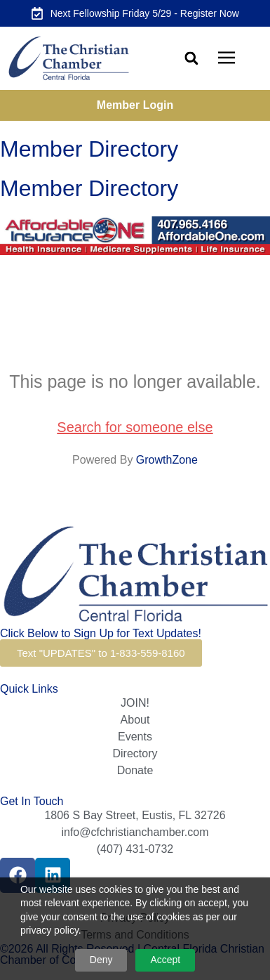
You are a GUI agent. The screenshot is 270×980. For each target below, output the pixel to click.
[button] (191, 59)
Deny (101, 960)
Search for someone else (135, 427)
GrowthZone (167, 460)
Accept (165, 960)
